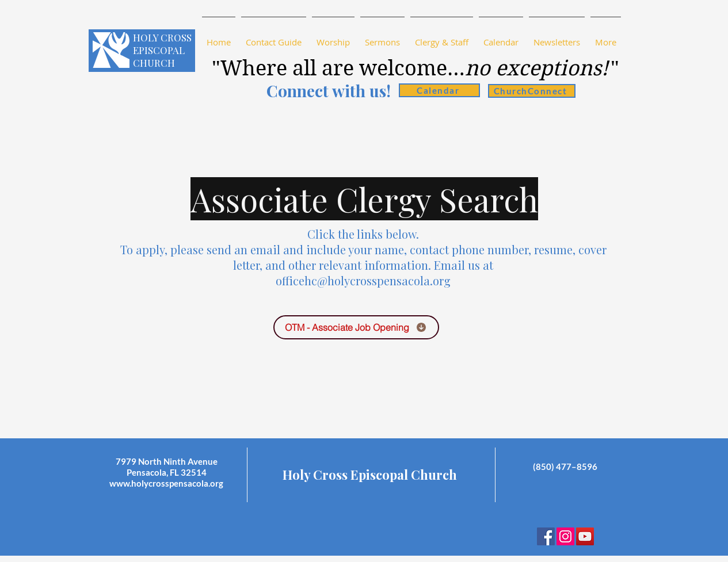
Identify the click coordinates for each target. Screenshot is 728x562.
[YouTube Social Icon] (585, 536)
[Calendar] (439, 90)
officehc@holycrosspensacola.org (363, 280)
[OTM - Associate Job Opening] (356, 327)
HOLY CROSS (162, 37)
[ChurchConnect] (532, 91)
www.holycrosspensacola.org (166, 483)
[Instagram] (565, 536)
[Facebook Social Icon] (546, 536)
